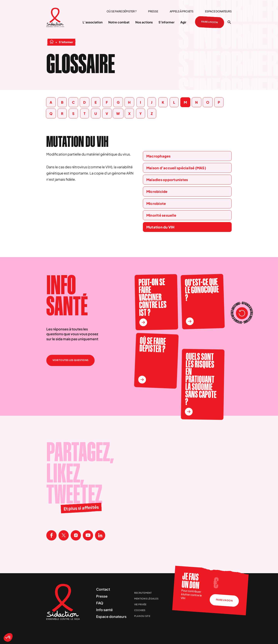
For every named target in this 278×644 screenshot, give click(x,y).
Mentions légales (146, 599)
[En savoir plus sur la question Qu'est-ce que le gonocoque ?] (190, 321)
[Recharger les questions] (242, 313)
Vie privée (140, 604)
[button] (8, 637)
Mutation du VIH (160, 227)
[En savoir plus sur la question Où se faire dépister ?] (142, 380)
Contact (103, 589)
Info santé (104, 610)
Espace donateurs (218, 11)
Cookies (140, 610)
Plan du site (142, 616)
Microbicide (157, 191)
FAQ (100, 603)
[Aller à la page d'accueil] (55, 18)
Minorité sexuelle (161, 215)
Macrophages (158, 156)
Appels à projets (182, 11)
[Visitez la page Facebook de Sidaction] (51, 535)
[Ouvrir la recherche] (229, 22)
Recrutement (143, 593)
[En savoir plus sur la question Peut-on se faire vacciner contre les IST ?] (143, 322)
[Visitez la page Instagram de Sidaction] (76, 535)
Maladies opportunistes (167, 180)
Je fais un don (190, 581)
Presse (153, 11)
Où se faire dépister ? (122, 11)
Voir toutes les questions (70, 360)
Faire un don (210, 22)
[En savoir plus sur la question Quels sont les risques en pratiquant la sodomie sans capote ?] (189, 412)
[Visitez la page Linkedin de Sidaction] (100, 535)
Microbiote (156, 203)
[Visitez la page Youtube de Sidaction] (88, 535)
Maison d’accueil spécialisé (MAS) (176, 168)
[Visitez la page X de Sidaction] (64, 535)
